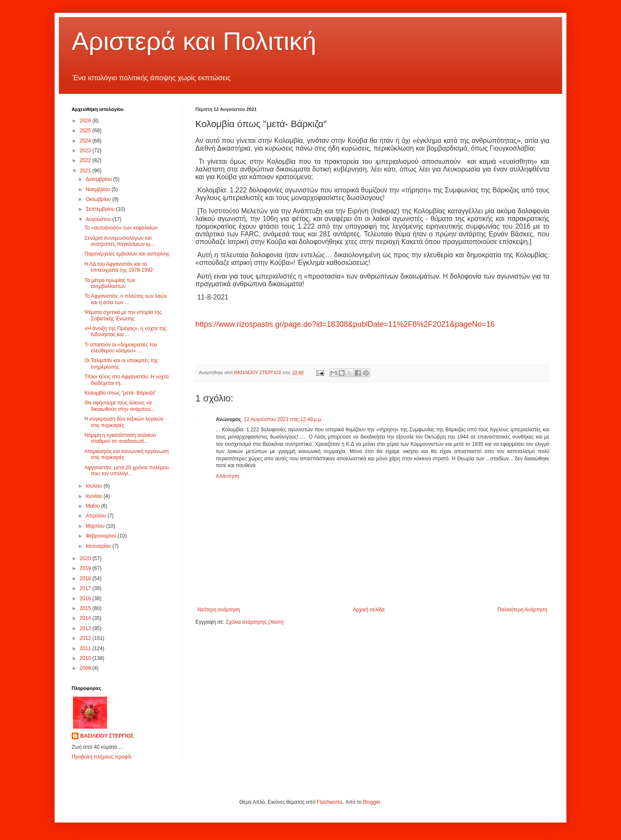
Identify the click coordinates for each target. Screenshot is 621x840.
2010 (86, 658)
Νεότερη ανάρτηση (219, 610)
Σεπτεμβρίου (101, 209)
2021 (86, 171)
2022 (86, 160)
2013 (86, 628)
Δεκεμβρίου (100, 179)
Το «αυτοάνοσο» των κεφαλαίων (121, 228)
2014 (86, 618)
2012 (86, 638)
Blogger (372, 802)
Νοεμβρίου (99, 189)
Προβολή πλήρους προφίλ (102, 757)
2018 (86, 578)
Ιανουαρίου (99, 546)
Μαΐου (93, 506)
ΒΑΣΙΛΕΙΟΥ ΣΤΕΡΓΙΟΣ (107, 736)
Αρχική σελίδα (369, 610)
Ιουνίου (95, 496)
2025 (86, 131)
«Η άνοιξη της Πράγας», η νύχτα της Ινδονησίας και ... (125, 331)
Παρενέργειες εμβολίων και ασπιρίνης (127, 254)
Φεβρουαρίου (102, 536)
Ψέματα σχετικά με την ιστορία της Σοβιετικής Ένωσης (123, 315)
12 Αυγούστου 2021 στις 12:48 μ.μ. (283, 419)
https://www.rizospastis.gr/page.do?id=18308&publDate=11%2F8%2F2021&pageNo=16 (345, 324)
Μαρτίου (96, 526)
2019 (86, 568)
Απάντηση (228, 476)
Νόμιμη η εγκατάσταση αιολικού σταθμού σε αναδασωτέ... (120, 438)
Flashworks (330, 802)
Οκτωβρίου (99, 199)
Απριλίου (97, 516)
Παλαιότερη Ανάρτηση (522, 610)
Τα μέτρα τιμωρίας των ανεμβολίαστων (110, 283)
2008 (86, 668)
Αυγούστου (99, 219)
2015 (86, 608)
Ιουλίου (95, 486)
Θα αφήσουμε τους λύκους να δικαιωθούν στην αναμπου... (120, 406)
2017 (86, 588)
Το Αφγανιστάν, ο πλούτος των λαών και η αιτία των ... (126, 299)
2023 (86, 151)
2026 (86, 121)
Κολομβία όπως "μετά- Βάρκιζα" (120, 393)
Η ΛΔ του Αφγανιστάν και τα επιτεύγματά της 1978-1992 (119, 267)
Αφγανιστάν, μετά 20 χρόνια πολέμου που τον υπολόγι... (127, 471)
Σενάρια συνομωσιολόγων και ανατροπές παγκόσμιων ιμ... (120, 241)
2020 (86, 558)
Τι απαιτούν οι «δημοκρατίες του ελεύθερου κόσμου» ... (121, 348)
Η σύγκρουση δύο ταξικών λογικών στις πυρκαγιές (124, 422)
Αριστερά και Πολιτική (194, 41)
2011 (86, 648)
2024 (86, 141)
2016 (86, 599)
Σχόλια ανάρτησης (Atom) (255, 622)
